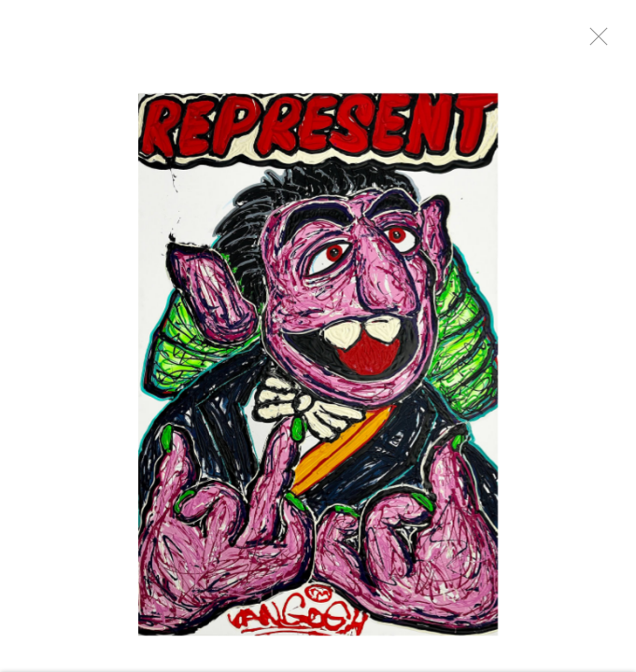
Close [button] (594, 42)
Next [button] (599, 336)
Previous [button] (19, 336)
